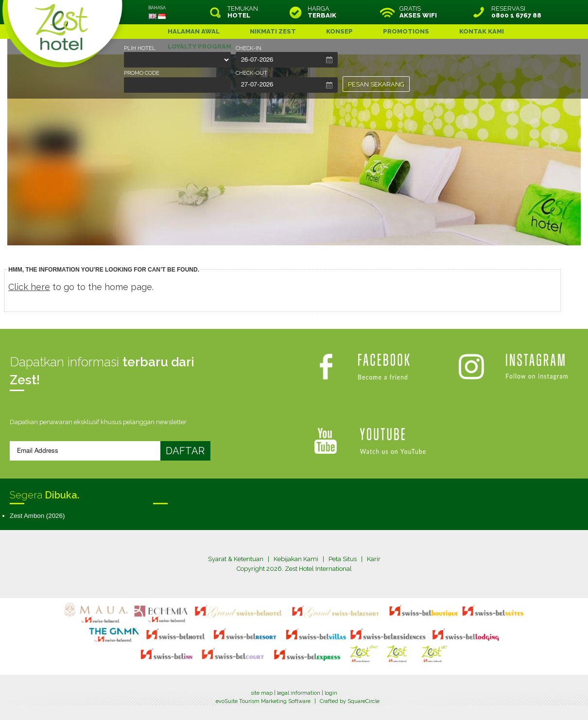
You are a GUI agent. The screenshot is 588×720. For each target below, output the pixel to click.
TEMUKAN (243, 12)
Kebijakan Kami (296, 559)
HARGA (322, 12)
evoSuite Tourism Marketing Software (263, 701)
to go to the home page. (81, 287)
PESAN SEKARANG (376, 84)
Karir (374, 559)
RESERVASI (516, 12)
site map (262, 693)
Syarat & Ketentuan (236, 559)
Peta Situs (343, 559)
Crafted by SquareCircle (350, 701)
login (331, 693)
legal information (299, 693)
